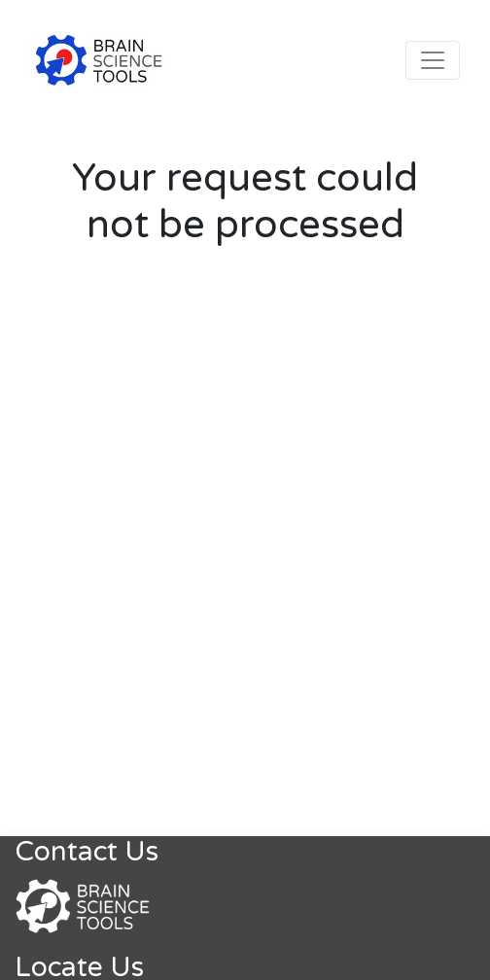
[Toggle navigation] (433, 60)
